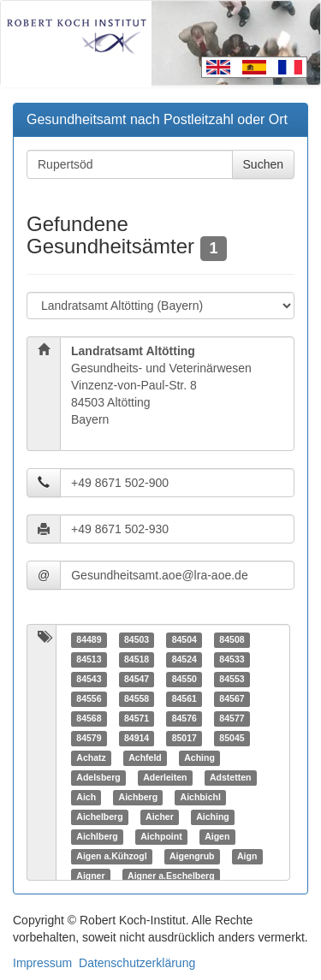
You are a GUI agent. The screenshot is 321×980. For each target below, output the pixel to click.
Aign (247, 856)
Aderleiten (165, 777)
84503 (137, 639)
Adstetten (230, 777)
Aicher (160, 817)
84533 (232, 659)
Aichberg (139, 797)
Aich (86, 797)
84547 (137, 679)
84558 (137, 698)
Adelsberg (98, 777)
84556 (89, 698)
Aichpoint (161, 836)
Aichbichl (201, 797)
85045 (232, 738)
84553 (232, 679)
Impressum (42, 963)
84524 (184, 659)
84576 (184, 718)
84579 (89, 738)
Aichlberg (97, 836)
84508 (232, 639)
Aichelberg (99, 817)
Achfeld (145, 757)
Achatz (91, 757)
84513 (89, 659)
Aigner (90, 876)
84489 (89, 639)
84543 (89, 679)
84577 (232, 718)
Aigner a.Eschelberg (171, 876)
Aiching (213, 817)
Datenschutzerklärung (137, 963)
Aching (199, 757)
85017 (184, 738)
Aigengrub (192, 856)
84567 (232, 698)
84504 (184, 639)
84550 (184, 679)
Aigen (217, 836)
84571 (137, 718)
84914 (137, 738)
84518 (137, 659)
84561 (184, 698)
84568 (89, 718)
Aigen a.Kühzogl (111, 856)
